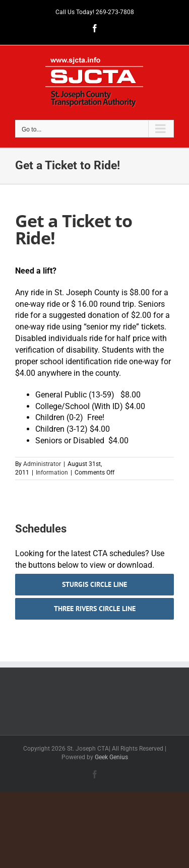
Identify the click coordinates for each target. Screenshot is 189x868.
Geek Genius (111, 757)
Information (52, 473)
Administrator (42, 464)
